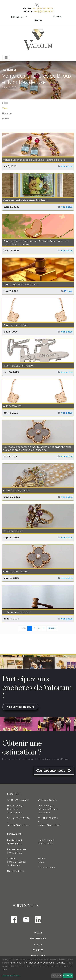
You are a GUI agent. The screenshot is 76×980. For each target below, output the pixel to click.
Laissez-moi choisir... (11, 976)
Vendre (38, 944)
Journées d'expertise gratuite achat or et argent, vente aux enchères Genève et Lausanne (37, 448)
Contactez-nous (54, 770)
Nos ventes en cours (20, 707)
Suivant (52, 628)
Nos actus (67, 166)
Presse (68, 291)
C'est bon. (68, 976)
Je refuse (56, 976)
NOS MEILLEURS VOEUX (18, 366)
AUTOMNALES (12, 406)
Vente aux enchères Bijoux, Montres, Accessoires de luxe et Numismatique (36, 242)
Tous (5, 108)
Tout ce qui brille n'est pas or (21, 284)
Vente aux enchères (16, 325)
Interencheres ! (13, 531)
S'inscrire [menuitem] (57, 17)
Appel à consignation (16, 490)
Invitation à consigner (16, 612)
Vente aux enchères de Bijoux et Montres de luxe (34, 160)
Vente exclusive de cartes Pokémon (26, 200)
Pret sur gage (38, 939)
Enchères (38, 950)
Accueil (38, 933)
